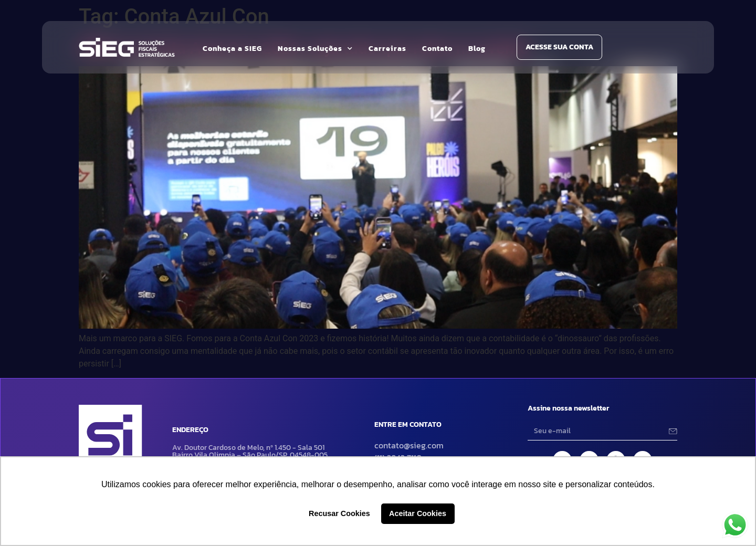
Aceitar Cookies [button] (418, 513)
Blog (477, 49)
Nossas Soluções (315, 49)
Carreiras (387, 49)
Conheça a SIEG (232, 49)
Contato (437, 49)
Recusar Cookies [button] (339, 513)
